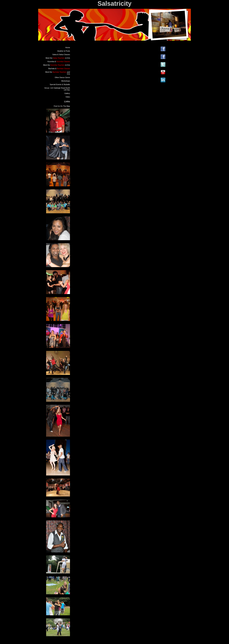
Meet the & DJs (58, 58)
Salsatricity (114, 4)
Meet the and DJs (58, 73)
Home (68, 47)
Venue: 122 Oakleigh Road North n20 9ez (57, 89)
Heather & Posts (64, 51)
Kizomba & (59, 61)
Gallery (67, 93)
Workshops (66, 81)
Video (68, 97)
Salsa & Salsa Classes (61, 54)
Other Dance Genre (62, 77)
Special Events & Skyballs (60, 84)
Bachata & (59, 68)
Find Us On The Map (62, 106)
